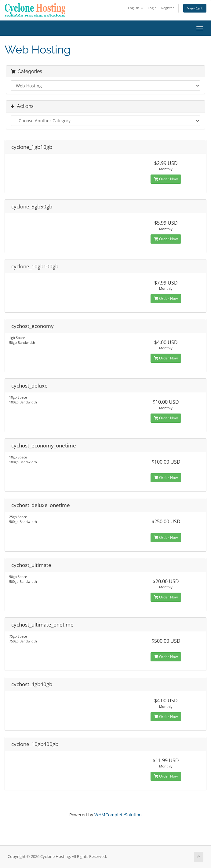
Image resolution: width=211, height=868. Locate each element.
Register (168, 8)
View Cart (195, 8)
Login (152, 8)
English (136, 8)
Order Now (166, 179)
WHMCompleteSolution (118, 815)
